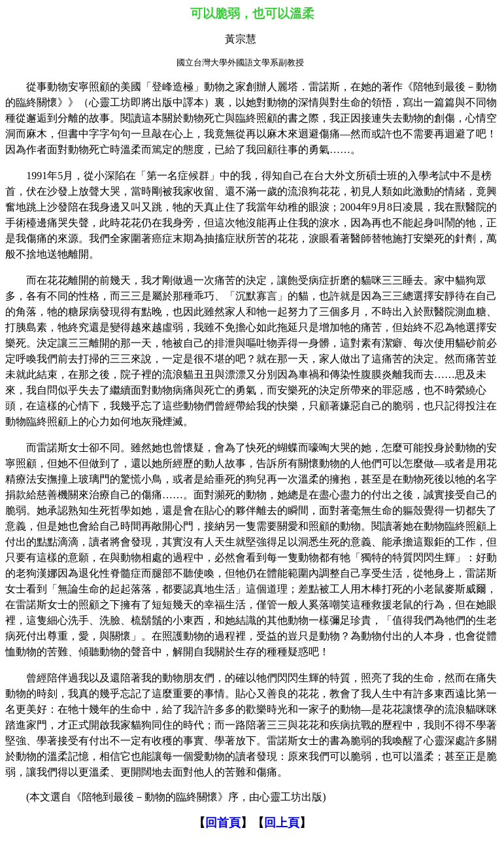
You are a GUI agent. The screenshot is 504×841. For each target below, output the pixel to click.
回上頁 (282, 823)
